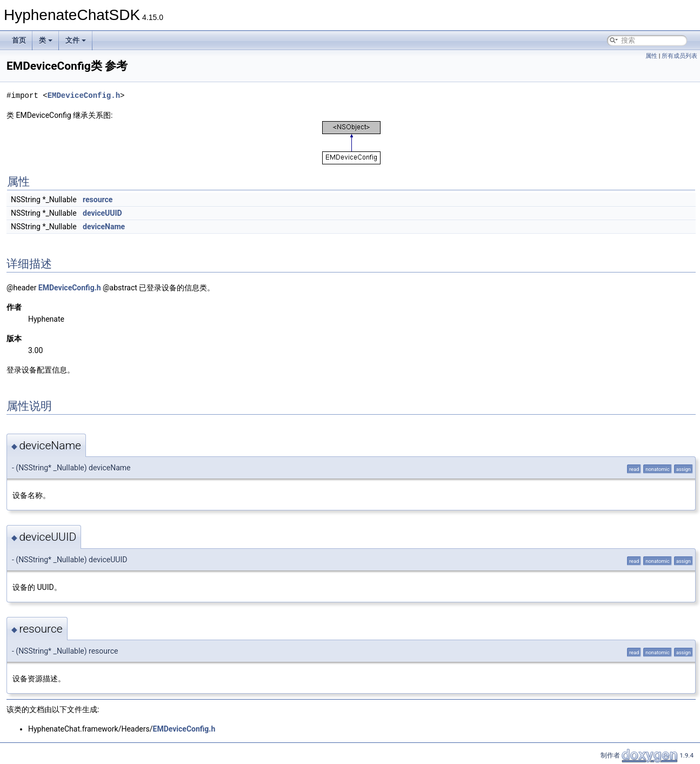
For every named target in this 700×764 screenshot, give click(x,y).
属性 (651, 56)
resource (98, 200)
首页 (19, 40)
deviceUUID (102, 213)
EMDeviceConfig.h (84, 95)
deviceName (104, 227)
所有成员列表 (679, 56)
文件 (76, 40)
